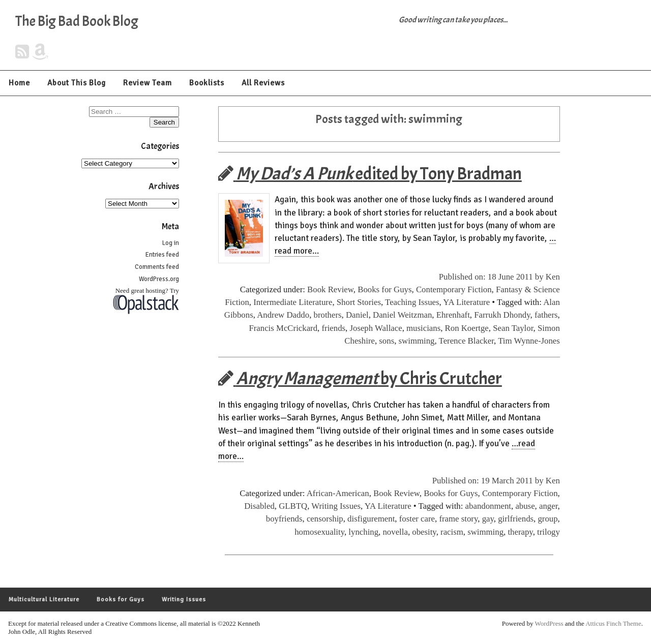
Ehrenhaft (453, 315)
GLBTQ (293, 506)
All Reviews (263, 83)
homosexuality (319, 532)
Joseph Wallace (376, 328)
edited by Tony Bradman (370, 174)
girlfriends (516, 519)
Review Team (147, 83)
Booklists (207, 83)
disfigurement (371, 519)
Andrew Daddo (283, 315)
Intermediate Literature (293, 302)
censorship (325, 519)
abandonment (488, 506)
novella (395, 532)
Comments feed (157, 267)
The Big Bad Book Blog (77, 21)
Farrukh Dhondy (502, 315)
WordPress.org (159, 279)
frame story (458, 519)
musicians (423, 328)
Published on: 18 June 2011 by (492, 277)
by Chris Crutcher (360, 378)
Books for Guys (384, 289)
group (548, 519)
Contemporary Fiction (454, 289)
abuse (525, 506)
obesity (424, 532)
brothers (328, 315)
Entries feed (162, 255)
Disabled (259, 506)
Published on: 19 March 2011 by (489, 481)
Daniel (357, 315)
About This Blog (77, 83)
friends (333, 328)
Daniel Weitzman (402, 315)
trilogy (549, 532)
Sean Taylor (513, 328)
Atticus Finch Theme (613, 623)
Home (19, 83)
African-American (338, 493)
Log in (171, 243)
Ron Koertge (467, 328)
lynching (363, 532)
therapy (520, 532)
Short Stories (359, 302)
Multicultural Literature (44, 600)
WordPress (549, 623)
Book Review (330, 289)
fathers (546, 315)
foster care (417, 519)
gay (488, 519)
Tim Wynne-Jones (529, 341)
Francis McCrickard (283, 328)
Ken (553, 277)
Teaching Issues (412, 302)
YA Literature (466, 302)
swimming (417, 341)
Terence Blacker (467, 341)
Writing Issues (336, 506)
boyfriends (284, 519)
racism (452, 532)
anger (549, 506)
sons (387, 341)
